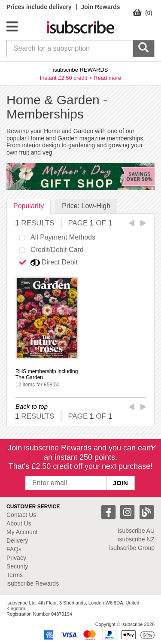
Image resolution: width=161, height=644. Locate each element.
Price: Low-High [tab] (86, 206)
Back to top (32, 406)
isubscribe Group (132, 548)
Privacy (16, 558)
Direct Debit (46, 263)
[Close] (153, 447)
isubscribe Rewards (33, 583)
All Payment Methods (54, 238)
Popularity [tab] (29, 206)
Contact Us (21, 515)
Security (17, 566)
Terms (15, 575)
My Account (22, 532)
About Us (19, 523)
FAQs (14, 549)
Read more (107, 78)
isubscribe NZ (136, 539)
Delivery (17, 541)
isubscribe (136, 531)
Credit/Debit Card (49, 250)
